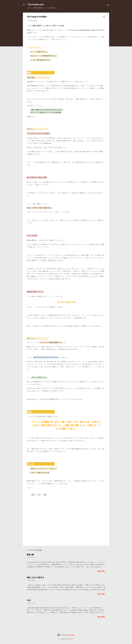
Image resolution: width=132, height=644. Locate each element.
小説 (39, 495)
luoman (72, 639)
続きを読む (101, 571)
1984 (29, 600)
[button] (104, 17)
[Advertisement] (57, 627)
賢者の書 (30, 555)
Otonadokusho (36, 5)
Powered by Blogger (66, 635)
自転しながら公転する (35, 577)
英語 (33, 495)
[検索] (108, 5)
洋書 (45, 495)
